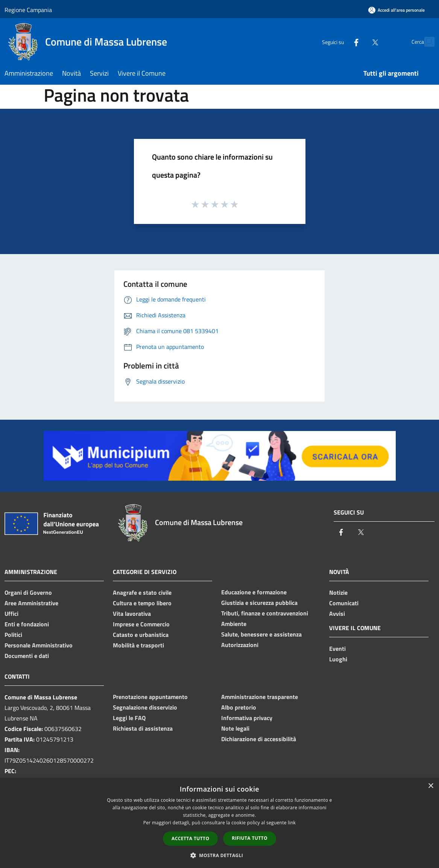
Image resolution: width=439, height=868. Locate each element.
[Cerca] (425, 42)
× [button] (431, 786)
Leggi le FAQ (129, 718)
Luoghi (338, 659)
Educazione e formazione (254, 592)
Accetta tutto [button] (190, 838)
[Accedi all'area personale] (396, 10)
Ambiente (234, 624)
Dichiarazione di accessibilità (259, 739)
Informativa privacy (247, 718)
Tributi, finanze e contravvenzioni (265, 613)
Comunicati (344, 603)
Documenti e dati (27, 656)
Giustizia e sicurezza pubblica (259, 603)
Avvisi (337, 614)
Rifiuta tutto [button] (250, 838)
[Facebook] (340, 42)
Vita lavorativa (132, 614)
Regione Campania (28, 10)
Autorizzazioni (240, 645)
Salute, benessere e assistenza (261, 634)
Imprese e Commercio (141, 624)
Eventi (337, 649)
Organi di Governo (28, 592)
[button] (220, 855)
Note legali (235, 728)
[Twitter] (358, 42)
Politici (13, 635)
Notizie (338, 592)
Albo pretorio (239, 707)
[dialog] (219, 823)
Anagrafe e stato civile (142, 592)
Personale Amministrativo (39, 645)
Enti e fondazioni (27, 624)
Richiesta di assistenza (143, 728)
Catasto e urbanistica (141, 635)
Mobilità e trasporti (138, 645)
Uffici (11, 614)
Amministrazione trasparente (260, 697)
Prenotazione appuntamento (150, 697)
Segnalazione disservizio (145, 707)
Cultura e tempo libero (142, 603)
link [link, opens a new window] (292, 823)
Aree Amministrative (31, 603)
